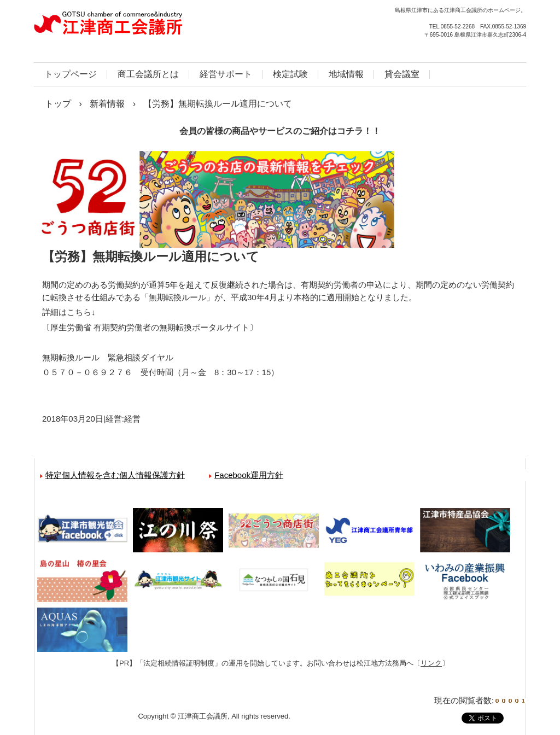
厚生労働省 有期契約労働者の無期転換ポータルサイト (150, 327)
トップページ (71, 74)
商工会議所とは (148, 74)
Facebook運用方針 (249, 475)
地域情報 (346, 74)
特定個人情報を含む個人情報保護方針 (115, 475)
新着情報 (107, 104)
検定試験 (290, 74)
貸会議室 (402, 74)
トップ (58, 104)
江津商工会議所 (151, 27)
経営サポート (226, 74)
